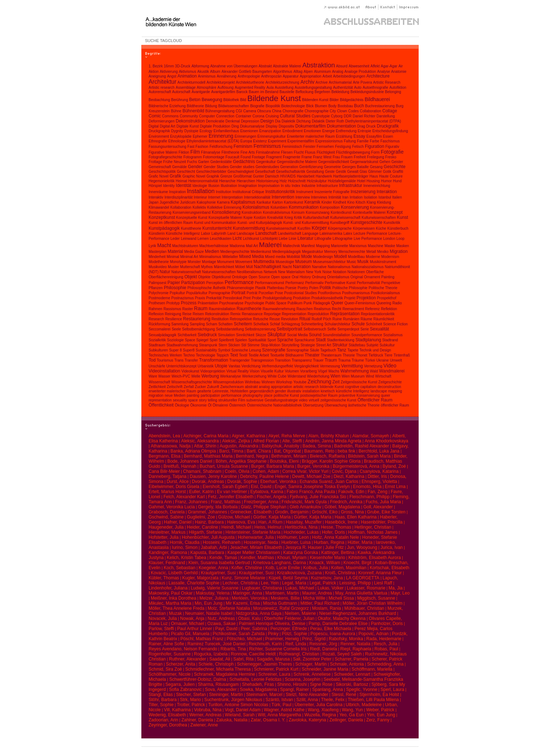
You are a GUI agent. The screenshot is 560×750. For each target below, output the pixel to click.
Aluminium (322, 72)
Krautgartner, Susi (218, 573)
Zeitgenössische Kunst (359, 382)
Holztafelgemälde (342, 181)
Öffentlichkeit (161, 405)
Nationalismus (339, 267)
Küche (381, 228)
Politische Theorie (383, 288)
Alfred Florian (266, 441)
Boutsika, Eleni (284, 461)
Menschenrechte (352, 252)
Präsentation (208, 303)
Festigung (343, 147)
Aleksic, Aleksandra (200, 441)
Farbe (374, 141)
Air (401, 66)
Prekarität (214, 298)
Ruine (337, 319)
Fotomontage (214, 157)
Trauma (344, 360)
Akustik (203, 72)
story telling (208, 400)
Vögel (323, 371)
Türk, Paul (281, 705)
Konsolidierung (226, 212)
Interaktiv (156, 197)
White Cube (277, 376)
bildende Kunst (332, 387)
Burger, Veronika (313, 466)
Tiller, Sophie (161, 705)
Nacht (287, 267)
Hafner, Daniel (178, 522)
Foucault (232, 157)
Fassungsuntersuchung (167, 147)
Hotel (361, 181)
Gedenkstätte (221, 162)
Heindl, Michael (236, 527)
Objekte (204, 277)
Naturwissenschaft (186, 272)
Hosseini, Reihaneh (221, 542)
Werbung (210, 376)
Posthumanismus (356, 293)
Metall (371, 252)
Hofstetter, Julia (164, 537)
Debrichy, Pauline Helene (265, 476)
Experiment (277, 141)
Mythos (207, 267)
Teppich (223, 355)
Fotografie (392, 152)
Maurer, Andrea (317, 593)
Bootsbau (345, 106)
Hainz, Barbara (209, 522)
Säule (315, 350)
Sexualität (380, 329)
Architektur (162, 82)
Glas (363, 172)
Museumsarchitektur (329, 262)
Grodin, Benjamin (292, 512)
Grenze (226, 176)
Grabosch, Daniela (167, 512)
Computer (207, 116)
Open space (281, 277)
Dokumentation (342, 126)
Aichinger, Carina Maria (206, 436)
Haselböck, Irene (341, 522)
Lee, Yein (270, 583)
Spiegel (202, 340)
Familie (363, 141)
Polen (314, 288)
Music (352, 262)
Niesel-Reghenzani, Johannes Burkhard (357, 613)
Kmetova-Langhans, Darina (279, 563)
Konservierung (355, 207)
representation (160, 400)
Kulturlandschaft (316, 218)
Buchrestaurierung (380, 106)
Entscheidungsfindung (390, 131)
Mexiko (383, 252)
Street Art (324, 345)
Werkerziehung (254, 376)
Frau (337, 157)
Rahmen (155, 309)
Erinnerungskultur (271, 136)
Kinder (327, 202)
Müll (249, 267)
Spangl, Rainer (294, 689)
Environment (159, 136)
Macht (164, 245)
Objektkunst (221, 277)
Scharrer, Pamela (352, 659)
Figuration (375, 146)
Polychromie (159, 293)
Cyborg (337, 116)
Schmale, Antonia (347, 664)
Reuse (275, 319)
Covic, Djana (344, 471)
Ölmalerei (220, 405)
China (277, 111)
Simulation (227, 335)
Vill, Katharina (177, 710)
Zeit (336, 382)
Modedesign (323, 257)
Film (195, 152)
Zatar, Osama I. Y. (268, 720)
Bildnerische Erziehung (167, 106)
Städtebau (357, 345)
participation (210, 395)
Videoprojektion (213, 371)
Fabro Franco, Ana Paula (311, 492)
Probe (257, 298)
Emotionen (312, 131)
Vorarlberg (308, 371)
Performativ (314, 283)
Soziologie (175, 340)
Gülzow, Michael (234, 517)
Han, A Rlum (271, 522)
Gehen (385, 162)
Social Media (297, 335)
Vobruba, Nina (208, 710)
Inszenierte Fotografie (332, 192)
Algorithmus (283, 72)
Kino (351, 202)
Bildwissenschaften (234, 106)
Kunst (403, 217)
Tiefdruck (376, 355)
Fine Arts (248, 152)
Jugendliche (169, 202)
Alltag (298, 72)
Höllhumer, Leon (293, 537)
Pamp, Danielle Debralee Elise (338, 624)
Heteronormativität (203, 181)
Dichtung (304, 121)
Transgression (262, 360)
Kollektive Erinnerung (225, 207)
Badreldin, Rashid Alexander (362, 446)
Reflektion (389, 309)
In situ (286, 186)
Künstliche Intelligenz (183, 234)
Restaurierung (197, 319)
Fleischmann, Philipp (370, 497)
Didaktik (318, 121)
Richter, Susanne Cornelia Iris (278, 649)
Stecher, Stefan (191, 695)
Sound (315, 335)
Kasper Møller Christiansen (254, 553)
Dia (278, 121)
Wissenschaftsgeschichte (192, 382)
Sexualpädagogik (163, 335)
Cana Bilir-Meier (164, 471)
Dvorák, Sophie (242, 482)
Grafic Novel (159, 176)
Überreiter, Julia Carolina (319, 705)
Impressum (408, 7)
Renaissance (252, 314)
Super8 (189, 350)
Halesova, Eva (241, 522)
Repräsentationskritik (378, 314)
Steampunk (208, 345)
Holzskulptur (317, 181)
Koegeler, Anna (213, 568)
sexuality (180, 400)
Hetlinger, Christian (373, 527)
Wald (374, 371)
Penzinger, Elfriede (289, 629)
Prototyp (173, 303)
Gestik (341, 172)
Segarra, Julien (180, 684)
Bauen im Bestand (264, 92)
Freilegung (375, 157)
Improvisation (269, 186)
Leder (175, 239)
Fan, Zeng (378, 492)
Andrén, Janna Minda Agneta (333, 441)
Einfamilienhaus (226, 131)
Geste (330, 172)
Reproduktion (318, 314)
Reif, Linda (296, 644)
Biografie (257, 106)
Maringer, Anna (247, 593)
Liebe (283, 239)
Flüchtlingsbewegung (353, 152)
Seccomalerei (160, 329)
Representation (294, 314)
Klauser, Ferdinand (167, 563)
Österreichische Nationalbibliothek (275, 405)
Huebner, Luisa (296, 542)
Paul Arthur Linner (195, 629)
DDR (348, 116)
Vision (255, 371)
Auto (358, 87)
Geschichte (395, 167)
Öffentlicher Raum (375, 400)
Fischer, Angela (271, 497)
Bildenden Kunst (315, 100)
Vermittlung (352, 366)
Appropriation (310, 76)
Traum (331, 360)
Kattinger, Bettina (338, 553)
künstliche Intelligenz (353, 391)
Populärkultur (197, 293)
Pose (279, 293)
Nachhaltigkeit (267, 267)
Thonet (362, 355)
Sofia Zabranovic (185, 689)
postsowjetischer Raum (319, 395)
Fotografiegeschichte (165, 157)
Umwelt (396, 360)
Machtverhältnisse (214, 246)
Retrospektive (241, 319)
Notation (339, 272)
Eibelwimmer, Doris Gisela (174, 487)
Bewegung (212, 100)
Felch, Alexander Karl (184, 497)
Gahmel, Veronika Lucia (172, 507)
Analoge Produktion (360, 72)
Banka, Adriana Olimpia (193, 451)
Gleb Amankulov (305, 507)
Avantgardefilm (223, 92)
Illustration (229, 186)
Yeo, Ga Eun (352, 715)
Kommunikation (304, 207)
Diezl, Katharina (349, 476)
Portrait (239, 293)
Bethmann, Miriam (289, 456)
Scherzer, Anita (181, 664)
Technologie (205, 355)
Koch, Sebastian (180, 568)
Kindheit (340, 202)
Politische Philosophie (350, 288)
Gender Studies (216, 167)
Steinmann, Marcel (264, 695)
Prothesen (157, 303)
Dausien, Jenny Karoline (213, 476)
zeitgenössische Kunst (339, 400)
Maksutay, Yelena (213, 593)
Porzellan (266, 293)
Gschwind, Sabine (166, 517)
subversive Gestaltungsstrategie (272, 400)
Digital (154, 126)
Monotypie (178, 262)
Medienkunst (261, 252)
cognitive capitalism (361, 387)
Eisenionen (249, 131)
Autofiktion (398, 87)
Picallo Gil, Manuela (190, 634)
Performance (239, 282)
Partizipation (193, 283)
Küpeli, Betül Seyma (288, 578)
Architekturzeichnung (282, 82)
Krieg (289, 218)
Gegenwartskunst (364, 162)
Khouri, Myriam (292, 558)
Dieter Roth (335, 121)
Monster (194, 262)
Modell (341, 257)
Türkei (370, 360)
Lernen (203, 239)
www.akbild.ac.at (345, 7)
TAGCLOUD (171, 41)
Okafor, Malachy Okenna (342, 618)
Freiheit (360, 157)
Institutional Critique (248, 192)
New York (314, 272)
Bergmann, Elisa (165, 456)
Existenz (260, 141)
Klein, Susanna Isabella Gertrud (219, 563)
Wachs (334, 371)
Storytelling (290, 345)
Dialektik (289, 121)
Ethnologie (177, 141)
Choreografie (293, 111)
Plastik (260, 288)
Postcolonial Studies (300, 293)
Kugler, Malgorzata (200, 578)
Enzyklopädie (181, 136)
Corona (258, 116)
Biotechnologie (293, 106)
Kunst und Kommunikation (215, 223)
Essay (359, 136)
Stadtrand (390, 340)
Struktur (340, 345)
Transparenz (302, 360)
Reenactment (353, 309)
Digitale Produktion (215, 126)
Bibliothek (231, 100)
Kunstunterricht (217, 228)
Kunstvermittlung (249, 228)
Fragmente (291, 157)
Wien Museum (353, 376)
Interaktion (387, 192)
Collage (390, 111)
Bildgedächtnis (352, 100)
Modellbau (356, 257)
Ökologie (182, 405)
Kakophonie (206, 202)
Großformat (243, 176)
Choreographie (316, 111)
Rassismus (172, 309)
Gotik (387, 172)
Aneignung (157, 76)
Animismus (207, 76)
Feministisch (292, 147)
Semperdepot (348, 329)
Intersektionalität (257, 197)
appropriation (281, 387)
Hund (397, 181)
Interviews (319, 197)
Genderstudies (267, 167)
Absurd (342, 66)
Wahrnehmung (354, 371)
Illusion (214, 186)
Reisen (198, 314)
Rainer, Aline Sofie (166, 644)
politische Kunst (286, 395)
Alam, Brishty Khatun (329, 436)
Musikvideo (158, 267)
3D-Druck (183, 66)
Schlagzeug (290, 324)
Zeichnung (320, 382)
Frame (307, 157)
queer (386, 395)
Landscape (246, 234)
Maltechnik (291, 246)
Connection (225, 116)
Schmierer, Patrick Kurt (276, 669)
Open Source (259, 277)
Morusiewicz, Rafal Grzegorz (281, 608)
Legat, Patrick (323, 583)
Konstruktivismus (277, 212)
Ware (153, 376)
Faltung (350, 141)
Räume (366, 319)
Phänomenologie (240, 288)
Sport (272, 340)
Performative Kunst (340, 283)
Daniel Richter (364, 116)
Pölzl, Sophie (294, 634)
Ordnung (319, 277)
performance (231, 395)
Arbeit (327, 76)
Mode (307, 257)
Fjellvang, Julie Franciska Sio (318, 497)
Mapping (323, 246)
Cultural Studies (295, 116)
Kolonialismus (256, 207)
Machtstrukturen (185, 246)
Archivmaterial (340, 82)
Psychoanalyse (231, 303)
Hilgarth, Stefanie (206, 532)
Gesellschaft (265, 172)
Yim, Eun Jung (381, 715)
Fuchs (192, 162)
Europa (246, 141)
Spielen (241, 340)
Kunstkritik (392, 223)
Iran (345, 197)
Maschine (376, 246)
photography (253, 395)
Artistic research (162, 87)
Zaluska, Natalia (232, 720)
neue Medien (175, 395)
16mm (169, 66)
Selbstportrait (289, 329)
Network (271, 272)
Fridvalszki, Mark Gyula (304, 502)
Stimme (253, 345)
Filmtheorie (230, 152)
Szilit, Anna (307, 700)
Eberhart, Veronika (278, 482)
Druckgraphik (159, 131)
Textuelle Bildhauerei (287, 355)
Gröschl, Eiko (325, 512)
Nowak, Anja (192, 618)
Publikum (295, 303)
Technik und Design (375, 350)
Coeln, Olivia (237, 471)
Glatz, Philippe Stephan (264, 507)
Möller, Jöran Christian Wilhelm (372, 603)
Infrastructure (327, 186)
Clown (342, 111)
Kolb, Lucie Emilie (283, 568)
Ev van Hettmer (232, 492)
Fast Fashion (198, 147)
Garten (204, 162)
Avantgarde (201, 92)
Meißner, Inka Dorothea (173, 598)
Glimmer (375, 172)
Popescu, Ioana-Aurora (333, 634)
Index (296, 186)
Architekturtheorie (250, 82)
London (389, 239)
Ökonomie (199, 405)
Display (272, 126)
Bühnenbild (193, 111)
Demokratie (215, 121)
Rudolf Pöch (321, 319)
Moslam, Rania (327, 608)
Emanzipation (270, 131)
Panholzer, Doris (387, 624)
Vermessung (330, 366)
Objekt (191, 277)
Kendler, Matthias (257, 558)
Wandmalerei (392, 371)
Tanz (342, 350)
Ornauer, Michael (188, 624)
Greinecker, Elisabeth (251, 512)
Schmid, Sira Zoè (165, 669)
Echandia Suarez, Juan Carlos (329, 482)
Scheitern (243, 324)
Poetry (303, 288)
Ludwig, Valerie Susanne (215, 588)
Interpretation (232, 197)
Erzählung (344, 136)
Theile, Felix (333, 700)
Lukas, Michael (300, 588)
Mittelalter (230, 257)
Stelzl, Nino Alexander (307, 695)
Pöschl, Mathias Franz (202, 639)
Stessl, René (344, 695)
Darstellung (386, 116)
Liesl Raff (383, 583)
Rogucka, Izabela (211, 654)
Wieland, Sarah (240, 715)
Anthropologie (249, 76)
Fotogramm (193, 157)
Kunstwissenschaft (281, 228)
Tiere (388, 355)
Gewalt (353, 172)
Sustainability (206, 350)
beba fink (347, 451)
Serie (364, 329)
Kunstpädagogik (164, 228)
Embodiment (293, 131)
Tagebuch (328, 350)
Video (390, 366)
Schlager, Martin (311, 664)
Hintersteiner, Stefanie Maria (253, 532)
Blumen (321, 106)
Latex (348, 234)
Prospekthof (387, 298)
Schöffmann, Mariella (372, 669)
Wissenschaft (159, 382)
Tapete (353, 350)
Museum (303, 262)
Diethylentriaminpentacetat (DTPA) (373, 121)
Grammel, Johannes (207, 512)
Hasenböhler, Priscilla (381, 522)
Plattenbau (275, 288)
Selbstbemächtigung (198, 329)
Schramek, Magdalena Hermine (225, 674)
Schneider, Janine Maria (325, 669)
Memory (331, 252)
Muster (173, 267)
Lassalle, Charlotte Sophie (194, 583)
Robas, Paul (386, 649)
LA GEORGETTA (363, 578)
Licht (237, 238)
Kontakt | (388, 7)
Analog (338, 72)
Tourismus (165, 360)
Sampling (197, 324)
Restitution (220, 319)
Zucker (201, 387)
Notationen (356, 272)
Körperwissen (364, 228)
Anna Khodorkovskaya (386, 441)
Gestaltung (315, 172)
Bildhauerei (377, 99)
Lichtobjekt (269, 239)
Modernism (390, 257)
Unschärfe (157, 366)
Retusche (261, 319)
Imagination (248, 186)
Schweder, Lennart (352, 674)
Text (234, 355)
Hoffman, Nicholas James (373, 532)
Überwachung (336, 405)
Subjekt (372, 345)
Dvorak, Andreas (208, 482)
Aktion (154, 72)
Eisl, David (261, 487)
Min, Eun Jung (209, 603)
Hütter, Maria (360, 542)
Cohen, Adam (266, 471)
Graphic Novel (194, 176)
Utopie (221, 366)
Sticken (234, 345)
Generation (289, 167)
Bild (243, 100)
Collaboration (371, 111)
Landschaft (266, 233)
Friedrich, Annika (346, 502)
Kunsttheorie (191, 228)
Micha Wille (314, 598)
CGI (239, 111)
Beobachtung (159, 100)
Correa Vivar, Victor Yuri (305, 471)
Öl (210, 405)
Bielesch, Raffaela (327, 456)
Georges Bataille (355, 167)
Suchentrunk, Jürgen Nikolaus (233, 700)
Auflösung (225, 87)
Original (357, 277)
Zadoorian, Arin (163, 720)
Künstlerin (157, 234)
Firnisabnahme (268, 152)
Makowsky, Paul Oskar (171, 593)
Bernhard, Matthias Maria (208, 456)
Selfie (332, 329)
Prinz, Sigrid (314, 639)
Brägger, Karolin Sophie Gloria (331, 461)
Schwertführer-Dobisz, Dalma (198, 679)
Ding (235, 126)
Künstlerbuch (398, 228)
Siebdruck (207, 335)
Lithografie (323, 239)
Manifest (308, 246)
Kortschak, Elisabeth (389, 568)
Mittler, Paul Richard (320, 603)
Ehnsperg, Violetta (379, 482)
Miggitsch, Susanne (376, 598)
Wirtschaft (383, 376)
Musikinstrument (383, 262)
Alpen (308, 72)
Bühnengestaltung (220, 111)
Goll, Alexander (378, 507)
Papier (174, 283)
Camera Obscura (257, 111)
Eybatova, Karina (267, 492)
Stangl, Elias (161, 695)
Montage (209, 262)
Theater (312, 355)
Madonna (237, 246)
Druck (371, 126)
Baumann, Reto (319, 451)
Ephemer (200, 136)
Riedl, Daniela (323, 649)
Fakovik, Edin (351, 492)
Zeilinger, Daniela (346, 720)
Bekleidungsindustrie (367, 92)
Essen (388, 136)
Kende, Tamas (223, 558)
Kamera (223, 202)
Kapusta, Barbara (207, 553)
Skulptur (276, 334)
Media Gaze (194, 252)
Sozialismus (393, 335)
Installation (201, 191)
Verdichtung (251, 366)
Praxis (200, 298)
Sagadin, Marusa (273, 659)
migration (156, 395)
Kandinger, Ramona (168, 553)
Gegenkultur (266, 162)
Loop (401, 239)
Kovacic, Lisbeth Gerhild (174, 573)
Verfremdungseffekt (277, 366)
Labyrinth (219, 234)
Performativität (368, 283)
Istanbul (385, 197)
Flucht (299, 152)
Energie (328, 131)
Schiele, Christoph (216, 664)
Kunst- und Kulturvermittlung (306, 223)
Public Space (276, 303)
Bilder (334, 100)
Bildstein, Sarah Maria (369, 456)
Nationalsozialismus (368, 267)
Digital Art (168, 126)
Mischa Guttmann (280, 603)
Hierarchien (246, 181)
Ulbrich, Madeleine (364, 705)
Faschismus (390, 141)
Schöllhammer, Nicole (170, 674)
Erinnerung (221, 136)
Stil (244, 345)
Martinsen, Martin (282, 593)
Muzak (175, 613)
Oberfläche (375, 272)
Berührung (180, 100)
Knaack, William (325, 563)
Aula (270, 87)
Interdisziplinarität (179, 197)
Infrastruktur (350, 186)
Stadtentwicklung (341, 340)
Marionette (339, 246)
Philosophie (175, 288)
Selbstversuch (315, 329)
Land (231, 234)
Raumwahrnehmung (279, 309)
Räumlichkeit (384, 319)
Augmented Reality (250, 87)
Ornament (372, 277)
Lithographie (343, 239)
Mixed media (275, 257)
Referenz (372, 309)
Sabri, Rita (244, 659)
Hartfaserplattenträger (351, 176)
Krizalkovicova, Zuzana (299, 573)
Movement (244, 262)
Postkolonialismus (385, 293)
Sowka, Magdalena (258, 689)
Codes (354, 111)
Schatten (225, 324)
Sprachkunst (304, 340)
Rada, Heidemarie (384, 639)
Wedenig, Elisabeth (167, 715)
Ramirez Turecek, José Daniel (216, 644)
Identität (184, 186)
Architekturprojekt (221, 82)
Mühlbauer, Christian (364, 608)
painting (193, 395)
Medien (212, 251)
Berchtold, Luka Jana (379, 451)
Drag (361, 126)
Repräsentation (345, 314)
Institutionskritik (280, 192)
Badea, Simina (317, 446)
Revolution (289, 319)
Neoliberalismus (250, 272)
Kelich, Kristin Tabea (186, 558)
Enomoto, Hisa (367, 487)
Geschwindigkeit (241, 172)
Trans (179, 360)
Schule (358, 324)
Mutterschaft (190, 267)
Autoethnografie (375, 87)
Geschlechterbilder (211, 172)
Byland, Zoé (394, 466)
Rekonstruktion (217, 314)
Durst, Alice (178, 482)
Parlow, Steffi (161, 629)
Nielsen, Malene (300, 613)
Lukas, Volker (331, 588)
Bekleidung (340, 92)
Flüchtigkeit (326, 152)
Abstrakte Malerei (287, 66)
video (303, 400)
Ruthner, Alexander (187, 659)
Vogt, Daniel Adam (243, 710)
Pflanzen (156, 288)
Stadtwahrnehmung (182, 345)
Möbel (240, 267)
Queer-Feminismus (360, 303)
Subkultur (387, 345)
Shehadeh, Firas (258, 684)
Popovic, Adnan (374, 634)
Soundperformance (367, 335)
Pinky (273, 634)
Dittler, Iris (377, 476)
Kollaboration (181, 207)
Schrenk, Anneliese (312, 674)
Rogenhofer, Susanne (170, 654)
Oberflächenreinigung (166, 277)
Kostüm (260, 218)
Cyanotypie (321, 116)
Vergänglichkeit (307, 366)
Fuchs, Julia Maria (383, 502)
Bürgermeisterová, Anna (356, 466)
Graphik (213, 176)
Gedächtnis (244, 162)
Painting (388, 277)
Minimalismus (210, 257)
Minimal (173, 257)
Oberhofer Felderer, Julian (289, 618)
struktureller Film (232, 400)
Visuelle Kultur (272, 371)
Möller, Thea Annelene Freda (177, 608)
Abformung (200, 66)
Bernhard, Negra (252, 456)
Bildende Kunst (274, 98)
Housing (373, 181)
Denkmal (233, 121)
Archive (322, 82)
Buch (359, 106)
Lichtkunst (251, 239)
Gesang (376, 167)
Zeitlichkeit (157, 387)
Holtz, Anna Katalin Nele (335, 537)
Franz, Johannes (191, 502)
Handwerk (324, 176)
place (268, 395)
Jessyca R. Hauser (304, 547)
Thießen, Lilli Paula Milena (374, 700)
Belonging (393, 92)
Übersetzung (313, 405)
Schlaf (275, 324)
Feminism (243, 146)
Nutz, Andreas (221, 618)
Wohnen (268, 382)
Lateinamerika (331, 234)
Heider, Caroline (203, 527)
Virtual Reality (237, 371)
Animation (187, 76)
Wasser (165, 376)
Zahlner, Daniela (197, 720)
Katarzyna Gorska (300, 553)
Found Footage (253, 157)
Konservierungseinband (192, 212)
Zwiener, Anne (204, 725)
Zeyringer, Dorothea (168, 725)
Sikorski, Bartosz (352, 684)
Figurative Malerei (163, 152)
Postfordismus (329, 293)
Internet (214, 197)
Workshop (284, 382)
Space (190, 340)
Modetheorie (159, 262)
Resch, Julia (385, 644)
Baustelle (287, 92)
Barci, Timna (231, 451)
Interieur (201, 197)
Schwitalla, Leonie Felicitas (256, 679)
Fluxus (310, 152)
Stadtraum (157, 345)
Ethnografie (158, 141)
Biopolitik (273, 106)
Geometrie (333, 167)
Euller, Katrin (202, 492)
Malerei (270, 245)
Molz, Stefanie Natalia (229, 608)
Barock (242, 92)
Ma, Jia (396, 588)
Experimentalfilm (301, 141)
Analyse (383, 72)
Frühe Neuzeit (175, 162)
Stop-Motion (270, 345)
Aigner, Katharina (248, 436)
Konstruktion (252, 212)
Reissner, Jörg (323, 644)
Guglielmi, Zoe (201, 517)
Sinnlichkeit (245, 335)
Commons (170, 116)
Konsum (298, 212)
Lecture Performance (370, 234)
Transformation (213, 360)
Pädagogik (321, 303)
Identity (169, 186)
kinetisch (328, 391)
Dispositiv (287, 126)
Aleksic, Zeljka (236, 441)
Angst (172, 76)
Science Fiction (395, 324)
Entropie (364, 131)
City (333, 111)
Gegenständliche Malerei (297, 162)
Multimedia (264, 262)
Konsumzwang (318, 212)
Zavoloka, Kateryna (307, 720)
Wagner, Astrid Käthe (284, 710)
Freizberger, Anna (261, 502)
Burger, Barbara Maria (273, 466)
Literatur (306, 238)
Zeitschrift (175, 387)
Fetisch (358, 147)
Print (247, 298)
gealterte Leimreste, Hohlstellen (223, 391)
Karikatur (264, 202)
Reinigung (173, 314)
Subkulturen (158, 350)
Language (310, 234)
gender (280, 391)
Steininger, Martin (226, 695)
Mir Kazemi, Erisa (243, 603)
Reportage (272, 314)
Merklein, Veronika (250, 598)
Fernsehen (325, 147)
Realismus (322, 309)
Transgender (240, 360)
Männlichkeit (224, 267)
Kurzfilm (304, 228)
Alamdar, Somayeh (371, 436)
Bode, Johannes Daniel (190, 461)
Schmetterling (312, 324)
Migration (399, 251)
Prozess (189, 303)
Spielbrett (226, 340)
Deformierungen (162, 121)
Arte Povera (362, 82)
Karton (277, 202)
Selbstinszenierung (260, 329)
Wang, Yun (352, 710)
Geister (397, 162)
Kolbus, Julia (316, 568)
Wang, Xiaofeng (323, 710)
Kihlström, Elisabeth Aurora (375, 558)
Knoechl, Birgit (358, 563)
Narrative (320, 267)
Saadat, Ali (219, 659)
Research (156, 319)
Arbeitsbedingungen (349, 76)
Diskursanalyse (252, 126)
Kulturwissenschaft (345, 218)
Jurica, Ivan (392, 547)
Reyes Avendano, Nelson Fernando (183, 649)
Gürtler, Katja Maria (272, 517)
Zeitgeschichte (390, 382)
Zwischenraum (232, 387)
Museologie (285, 262)
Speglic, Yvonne (362, 689)
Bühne (176, 111)
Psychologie (254, 303)
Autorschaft (181, 92)
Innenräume (158, 192)
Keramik (312, 202)
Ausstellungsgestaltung (313, 87)
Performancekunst (269, 283)
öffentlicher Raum (395, 405)
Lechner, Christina (240, 583)
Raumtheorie (249, 309)
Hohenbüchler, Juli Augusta (208, 537)
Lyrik (152, 246)
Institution (223, 192)
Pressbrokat (233, 298)
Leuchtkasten (221, 239)
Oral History (301, 277)
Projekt (350, 298)
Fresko (391, 157)
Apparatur (291, 76)
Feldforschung (221, 147)
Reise (187, 314)
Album (215, 72)
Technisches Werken (165, 355)
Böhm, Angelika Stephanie (241, 461)
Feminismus (267, 146)
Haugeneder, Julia (166, 527)
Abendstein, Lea (164, 436)
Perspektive (391, 283)
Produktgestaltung (277, 298)
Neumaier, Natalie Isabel (209, 613)
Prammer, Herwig (282, 639)
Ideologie (200, 186)
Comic (155, 116)
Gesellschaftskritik (291, 172)
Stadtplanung (368, 340)
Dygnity (177, 131)
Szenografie (274, 350)
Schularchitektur (337, 324)
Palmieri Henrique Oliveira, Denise (272, 624)
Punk (308, 303)
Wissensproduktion (228, 382)
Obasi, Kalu (249, 618)
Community (189, 116)
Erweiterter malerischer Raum (311, 136)
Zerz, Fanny (378, 720)
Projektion (366, 298)
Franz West (322, 157)
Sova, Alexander (221, 689)
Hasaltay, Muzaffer (304, 522)
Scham (211, 324)
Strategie (308, 345)
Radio (397, 303)
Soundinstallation (336, 335)
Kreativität (275, 218)
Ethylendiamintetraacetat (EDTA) (213, 141)
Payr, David (226, 629)
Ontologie (240, 277)
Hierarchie (227, 181)
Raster (188, 309)
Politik (325, 288)
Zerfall (189, 387)
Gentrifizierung (311, 167)
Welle (196, 376)
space (193, 400)
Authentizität (343, 87)
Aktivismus (187, 72)
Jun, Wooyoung (362, 547)
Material (176, 251)
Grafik (175, 176)
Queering (384, 303)
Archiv (308, 82)
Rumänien (351, 319)
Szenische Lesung (246, 350)
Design (267, 121)
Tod (152, 360)
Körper (319, 228)
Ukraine (382, 360)
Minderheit (157, 257)
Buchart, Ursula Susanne (224, 466)
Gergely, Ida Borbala (218, 507)
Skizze (261, 335)
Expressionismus (329, 141)
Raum (201, 308)
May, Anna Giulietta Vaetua (361, 593)
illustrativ (294, 391)
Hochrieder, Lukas (301, 532)
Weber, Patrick (380, 710)
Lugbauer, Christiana (262, 588)
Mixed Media (252, 257)
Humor (386, 181)
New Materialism (291, 272)
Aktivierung (169, 72)
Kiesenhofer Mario (327, 558)
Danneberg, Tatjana (168, 476)
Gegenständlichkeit (334, 162)
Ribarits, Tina (233, 649)
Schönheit (374, 324)
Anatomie (399, 72)
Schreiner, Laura (274, 674)
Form (375, 152)
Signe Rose (322, 684)
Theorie (349, 355)
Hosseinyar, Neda (261, 542)
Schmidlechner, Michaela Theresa (218, 669)
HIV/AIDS (288, 176)
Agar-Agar (389, 66)
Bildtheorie (195, 106)
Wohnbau (252, 382)
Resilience (174, 319)
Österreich (237, 405)
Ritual (305, 319)
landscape (379, 391)
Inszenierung (363, 192)
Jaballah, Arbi (214, 547)
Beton (195, 100)
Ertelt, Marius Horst (167, 492)
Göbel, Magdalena (342, 507)
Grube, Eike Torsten (386, 512)
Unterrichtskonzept (181, 366)
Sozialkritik (157, 340)
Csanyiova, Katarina (379, 471)
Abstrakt (265, 66)
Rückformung (159, 324)
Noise (327, 272)
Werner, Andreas (205, 715)
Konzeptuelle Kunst (192, 218)
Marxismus (358, 246)
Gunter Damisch (266, 176)
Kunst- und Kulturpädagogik (260, 223)
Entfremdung (346, 131)
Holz (283, 181)
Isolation (371, 197)
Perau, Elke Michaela (331, 629)
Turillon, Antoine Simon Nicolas (238, 705)
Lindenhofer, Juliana (168, 588)
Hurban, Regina (329, 542)
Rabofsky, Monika (346, 639)
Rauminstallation (222, 309)
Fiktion (184, 152)
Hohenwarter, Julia (256, 537)
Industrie (308, 186)
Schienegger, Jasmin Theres (265, 664)
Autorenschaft (160, 92)
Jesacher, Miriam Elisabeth (256, 547)
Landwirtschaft (289, 234)
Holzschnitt (297, 181)
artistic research (306, 387)
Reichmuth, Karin (265, 644)
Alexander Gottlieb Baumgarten (247, 72)
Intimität (335, 197)
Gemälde (180, 167)
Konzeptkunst (162, 217)
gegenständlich (262, 391)
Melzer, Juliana (214, 598)
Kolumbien (279, 207)
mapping (395, 391)
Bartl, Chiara (259, 451)
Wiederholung (318, 376)
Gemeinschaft (160, 167)
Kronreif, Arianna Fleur (380, 573)
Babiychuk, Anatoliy (281, 446)
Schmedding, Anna (385, 664)
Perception (215, 283)
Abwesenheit (359, 66)
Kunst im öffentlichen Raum (171, 223)
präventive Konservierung (359, 395)
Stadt (321, 340)
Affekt (375, 66)
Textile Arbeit (259, 355)
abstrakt (252, 387)
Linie (293, 239)
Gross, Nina (352, 512)
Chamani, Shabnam (202, 471)
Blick (310, 106)
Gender (195, 167)
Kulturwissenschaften (379, 218)
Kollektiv (199, 207)
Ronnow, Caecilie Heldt (253, 654)
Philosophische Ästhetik (207, 288)
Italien (397, 197)
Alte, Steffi (292, 441)
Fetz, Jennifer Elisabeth (231, 497)
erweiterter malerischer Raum (172, 391)
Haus (374, 176)
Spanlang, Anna (327, 689)
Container (243, 116)
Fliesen (287, 152)
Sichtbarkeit (187, 335)
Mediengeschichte (235, 252)
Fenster (310, 147)
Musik (363, 262)
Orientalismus (338, 277)
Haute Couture (391, 176)
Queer (337, 303)
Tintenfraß (402, 355)
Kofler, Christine (247, 568)
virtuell (314, 400)
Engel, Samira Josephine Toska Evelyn (312, 487)
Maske (390, 246)
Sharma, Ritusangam (218, 684)
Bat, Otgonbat (287, 451)
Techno (189, 355)
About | (372, 7)
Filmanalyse (211, 152)
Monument (226, 262)
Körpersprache (340, 228)
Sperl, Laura (392, 689)
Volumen (292, 371)
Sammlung (180, 324)
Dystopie (191, 131)
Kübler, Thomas (164, 578)
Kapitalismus (243, 202)
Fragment (274, 157)
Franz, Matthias (226, 502)
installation (311, 391)
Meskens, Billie (285, 598)
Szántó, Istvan (279, 700)
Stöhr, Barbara (163, 700)
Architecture (378, 76)
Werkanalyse (231, 376)
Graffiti (398, 172)
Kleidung (384, 202)
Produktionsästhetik (327, 298)
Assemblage (186, 87)
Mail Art (252, 246)
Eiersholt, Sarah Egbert (225, 487)
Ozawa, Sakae (221, 624)
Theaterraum (331, 355)
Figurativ (392, 147)
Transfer (191, 360)
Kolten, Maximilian (349, 568)
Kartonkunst (293, 202)
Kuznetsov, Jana (327, 578)
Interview (303, 197)
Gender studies (242, 167)
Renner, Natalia (355, 644)
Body (333, 106)
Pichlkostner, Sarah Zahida (239, 634)
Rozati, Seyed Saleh (342, 654)
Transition (283, 360)
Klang (371, 202)
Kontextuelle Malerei (369, 212)
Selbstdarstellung (230, 329)
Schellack (261, 324)
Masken (403, 246)
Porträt (252, 293)
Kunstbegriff (340, 223)
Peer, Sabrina (254, 629)
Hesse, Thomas (336, 527)
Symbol (224, 350)
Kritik (298, 218)
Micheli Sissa (341, 598)
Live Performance (368, 239)
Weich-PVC (181, 376)
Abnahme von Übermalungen (234, 66)
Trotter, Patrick (191, 705)
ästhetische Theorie (364, 405)
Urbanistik (206, 366)
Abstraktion (319, 65)
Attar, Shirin (205, 446)
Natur (165, 272)
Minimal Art (189, 257)
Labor (206, 234)
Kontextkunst (341, 212)
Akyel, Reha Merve (287, 436)
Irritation (356, 197)
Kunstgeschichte (366, 222)
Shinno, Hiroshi (292, 684)
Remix (235, 314)
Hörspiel (155, 186)
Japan (154, 202)
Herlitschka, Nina (301, 527)
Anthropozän (271, 76)
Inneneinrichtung (377, 186)
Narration (302, 267)
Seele (177, 329)
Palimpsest (157, 283)
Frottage (155, 162)
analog (264, 387)
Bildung (211, 106)
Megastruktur (312, 252)
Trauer (318, 360)
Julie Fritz (334, 547)
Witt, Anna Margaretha (279, 715)
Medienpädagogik (287, 252)
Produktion (302, 298)
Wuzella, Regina (320, 715)
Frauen (347, 157)
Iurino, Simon (185, 547)
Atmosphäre (207, 87)
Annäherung (227, 76)
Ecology (206, 131)
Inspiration (177, 192)
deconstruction (389, 387)
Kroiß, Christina (340, 573)
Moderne (373, 257)
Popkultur (177, 293)
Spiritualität (257, 340)
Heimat (182, 181)
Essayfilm (374, 136)
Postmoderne (159, 298)
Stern (223, 345)
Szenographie (298, 350)
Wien (335, 376)
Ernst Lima (395, 487)
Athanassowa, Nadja (171, 446)
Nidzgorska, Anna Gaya (258, 613)
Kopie (248, 218)
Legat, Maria (294, 583)
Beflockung (304, 92)
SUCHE (152, 41)
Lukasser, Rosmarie (366, 588)
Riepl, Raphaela (356, 649)
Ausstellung (284, 87)
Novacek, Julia (163, 618)
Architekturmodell (192, 82)
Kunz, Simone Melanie (244, 578)
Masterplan (157, 252)
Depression (250, 121)
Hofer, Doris (333, 532)
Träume (358, 360)
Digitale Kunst (188, 126)
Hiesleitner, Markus (167, 532)
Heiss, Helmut (268, 527)
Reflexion (156, 314)
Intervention (283, 197)
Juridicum (188, 202)
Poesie (291, 288)
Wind (370, 376)
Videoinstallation (164, 371)
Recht (337, 309)
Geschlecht (186, 172)
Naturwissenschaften (219, 272)
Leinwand (189, 239)
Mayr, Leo (400, 593)
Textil (243, 355)
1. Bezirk (156, 66)
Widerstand (297, 376)
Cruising (272, 116)
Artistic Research (387, 82)
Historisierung (267, 181)
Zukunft (213, 387)
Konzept (395, 212)
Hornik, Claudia (184, 542)
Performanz (295, 283)
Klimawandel (159, 207)
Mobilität (293, 257)
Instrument (305, 192)
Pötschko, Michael (244, 639)
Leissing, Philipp (355, 583)
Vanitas (234, 366)
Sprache (285, 340)
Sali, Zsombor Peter (312, 659)
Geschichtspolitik (162, 172)
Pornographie (219, 293)
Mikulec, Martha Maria (170, 603)
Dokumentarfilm (311, 126)
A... (196, 22)
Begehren (322, 92)
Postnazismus (183, 298)
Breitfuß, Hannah (180, 466)
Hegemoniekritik (162, 181)
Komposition (330, 207)
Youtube (300, 382)
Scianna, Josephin (303, 679)
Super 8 (175, 350)
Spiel (213, 340)
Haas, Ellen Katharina (356, 517)
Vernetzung (373, 366)
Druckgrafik (388, 126)
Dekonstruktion (190, 121)
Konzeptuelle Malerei (225, 218)
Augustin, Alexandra (239, 446)
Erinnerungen (245, 136)
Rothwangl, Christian (299, 654)
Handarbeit (306, 176)
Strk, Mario (190, 700)
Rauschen (305, 309)
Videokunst (190, 371)
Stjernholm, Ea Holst (379, 695)
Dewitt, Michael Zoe (311, 476)
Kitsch (360, 202)
